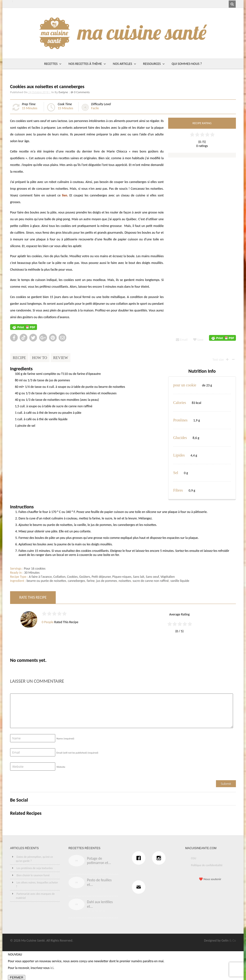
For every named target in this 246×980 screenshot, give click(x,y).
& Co (233, 940)
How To (40, 358)
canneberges (76, 581)
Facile (95, 108)
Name (65, 739)
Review (61, 358)
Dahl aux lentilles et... (100, 904)
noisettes (125, 581)
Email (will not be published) (77, 753)
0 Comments (81, 92)
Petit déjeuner (101, 577)
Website (61, 767)
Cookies (72, 577)
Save (198, 340)
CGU (194, 858)
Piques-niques (122, 577)
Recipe (19, 358)
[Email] (140, 887)
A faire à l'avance (40, 577)
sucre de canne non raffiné (151, 581)
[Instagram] (160, 858)
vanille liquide (180, 581)
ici (52, 968)
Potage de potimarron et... (99, 861)
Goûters (85, 577)
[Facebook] (140, 858)
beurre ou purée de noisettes (46, 581)
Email (182, 340)
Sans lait (139, 577)
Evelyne (63, 92)
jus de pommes (107, 581)
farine (91, 581)
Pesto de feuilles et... (99, 882)
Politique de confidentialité (207, 865)
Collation (59, 577)
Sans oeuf (152, 577)
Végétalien (168, 577)
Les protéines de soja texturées (35, 868)
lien (65, 195)
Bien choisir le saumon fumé (33, 875)
